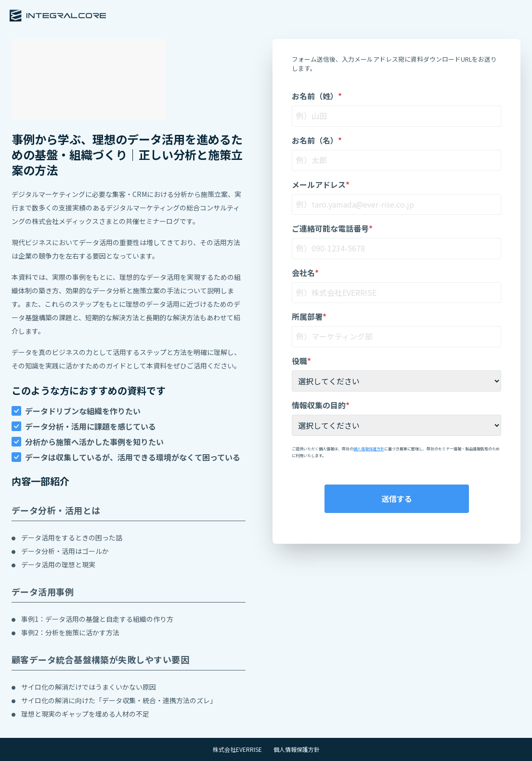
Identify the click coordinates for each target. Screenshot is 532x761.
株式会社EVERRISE (237, 749)
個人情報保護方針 (369, 449)
